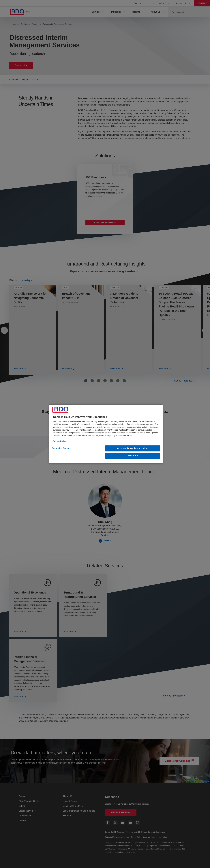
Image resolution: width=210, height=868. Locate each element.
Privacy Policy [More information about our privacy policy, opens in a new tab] (59, 441)
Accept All (133, 456)
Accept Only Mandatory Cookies (133, 448)
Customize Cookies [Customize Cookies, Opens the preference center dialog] (61, 448)
